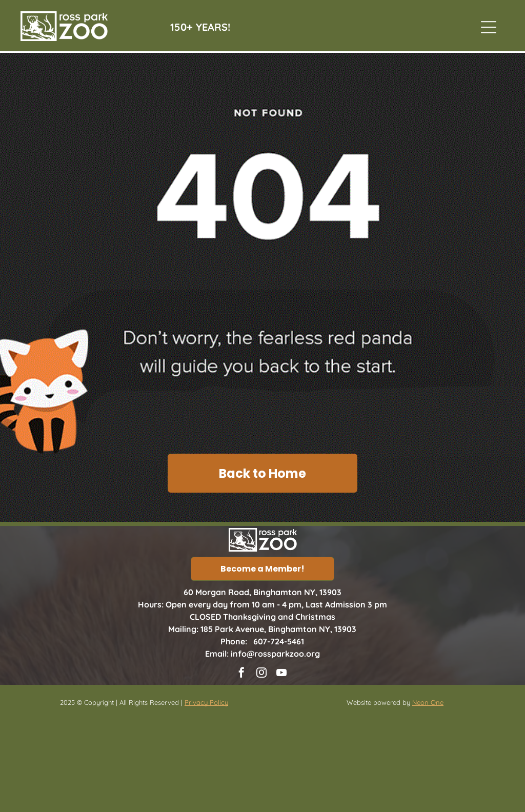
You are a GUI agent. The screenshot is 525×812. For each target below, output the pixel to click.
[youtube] (281, 674)
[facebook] (241, 674)
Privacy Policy (206, 702)
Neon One (428, 702)
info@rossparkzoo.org (275, 654)
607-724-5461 (279, 641)
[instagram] (261, 674)
